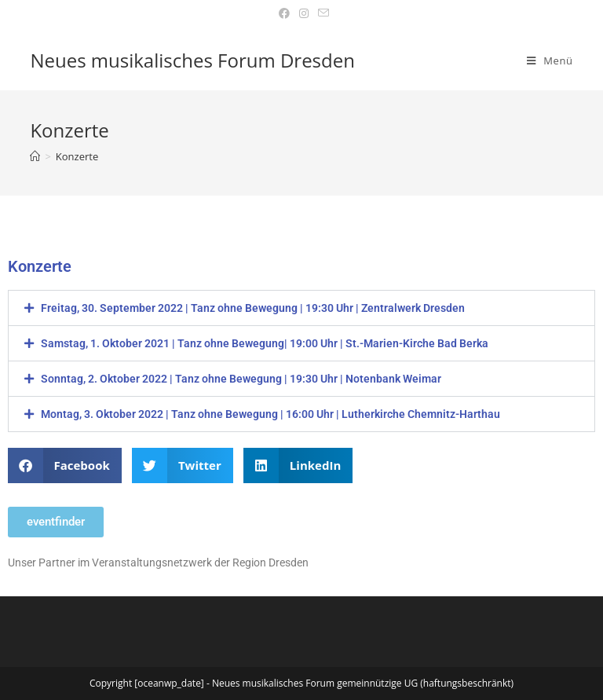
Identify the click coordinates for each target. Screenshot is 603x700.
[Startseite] (35, 156)
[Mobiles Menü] (550, 60)
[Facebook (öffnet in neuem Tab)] (284, 13)
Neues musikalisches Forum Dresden (192, 60)
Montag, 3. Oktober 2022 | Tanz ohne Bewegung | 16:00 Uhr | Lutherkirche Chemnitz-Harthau (270, 414)
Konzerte (77, 156)
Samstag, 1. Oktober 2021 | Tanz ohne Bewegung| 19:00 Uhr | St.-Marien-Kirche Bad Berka (265, 343)
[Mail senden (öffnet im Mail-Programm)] (321, 13)
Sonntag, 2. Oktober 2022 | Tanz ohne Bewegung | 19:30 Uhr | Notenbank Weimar (241, 379)
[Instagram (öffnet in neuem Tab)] (304, 13)
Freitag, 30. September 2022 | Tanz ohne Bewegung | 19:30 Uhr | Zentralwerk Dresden (253, 308)
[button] (301, 308)
